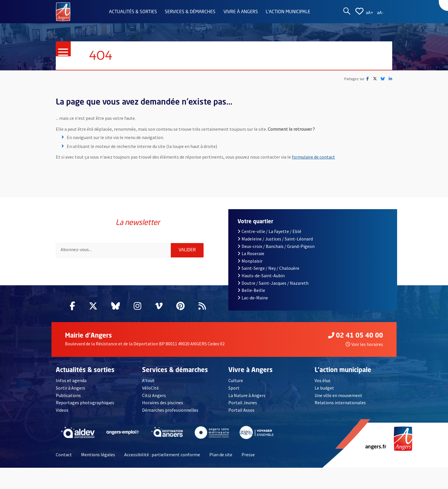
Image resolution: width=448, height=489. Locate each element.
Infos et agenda (71, 380)
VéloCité (150, 388)
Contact (64, 455)
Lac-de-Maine (253, 298)
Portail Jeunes (243, 403)
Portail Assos (241, 410)
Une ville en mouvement (338, 395)
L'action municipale (288, 12)
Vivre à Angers (241, 12)
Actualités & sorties (133, 12)
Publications (68, 395)
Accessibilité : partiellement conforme (162, 455)
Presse (248, 455)
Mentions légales (98, 455)
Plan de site (221, 455)
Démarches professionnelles (170, 410)
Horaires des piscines (163, 403)
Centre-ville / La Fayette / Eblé (269, 231)
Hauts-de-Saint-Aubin (261, 276)
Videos (62, 410)
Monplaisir (250, 261)
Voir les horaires (364, 344)
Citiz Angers (154, 395)
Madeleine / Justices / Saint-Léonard (275, 239)
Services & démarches (190, 12)
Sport (234, 388)
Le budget (324, 388)
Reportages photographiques (85, 403)
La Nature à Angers (247, 395)
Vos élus (322, 380)
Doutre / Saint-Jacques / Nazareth (273, 283)
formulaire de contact (313, 157)
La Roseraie (251, 253)
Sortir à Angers (70, 388)
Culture (236, 380)
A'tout (148, 380)
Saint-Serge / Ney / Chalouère (268, 268)
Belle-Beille (251, 290)
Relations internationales (340, 403)
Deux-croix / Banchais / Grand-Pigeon (276, 246)
